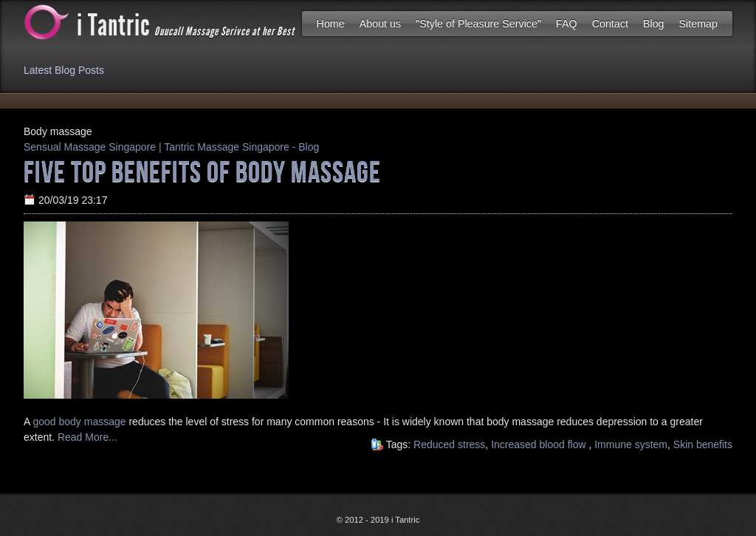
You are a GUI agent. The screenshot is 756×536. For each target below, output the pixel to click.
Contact (610, 24)
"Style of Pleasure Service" (478, 24)
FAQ (567, 24)
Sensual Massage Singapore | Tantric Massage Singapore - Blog (171, 147)
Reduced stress (449, 444)
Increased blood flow (540, 444)
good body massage (80, 422)
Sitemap (698, 24)
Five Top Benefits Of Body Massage (202, 171)
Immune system (631, 444)
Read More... (86, 437)
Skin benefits (703, 444)
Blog (654, 24)
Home (331, 24)
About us (380, 24)
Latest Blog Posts (64, 70)
